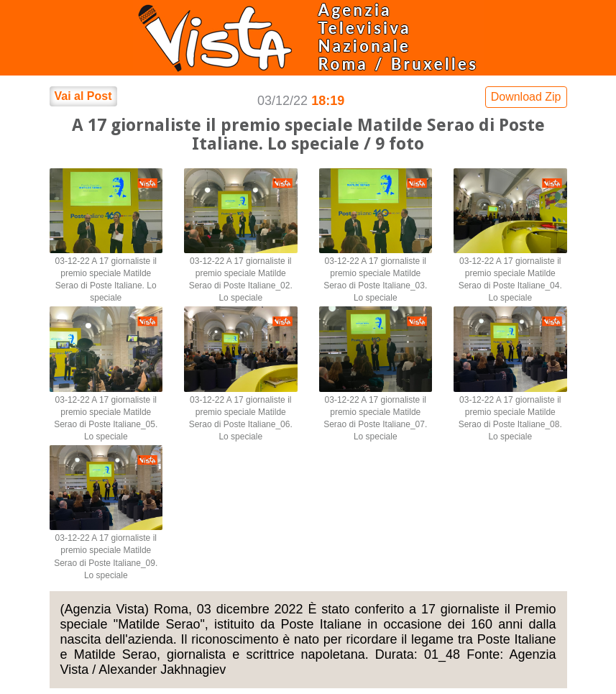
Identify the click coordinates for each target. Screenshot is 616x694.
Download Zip (526, 97)
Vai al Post (83, 96)
